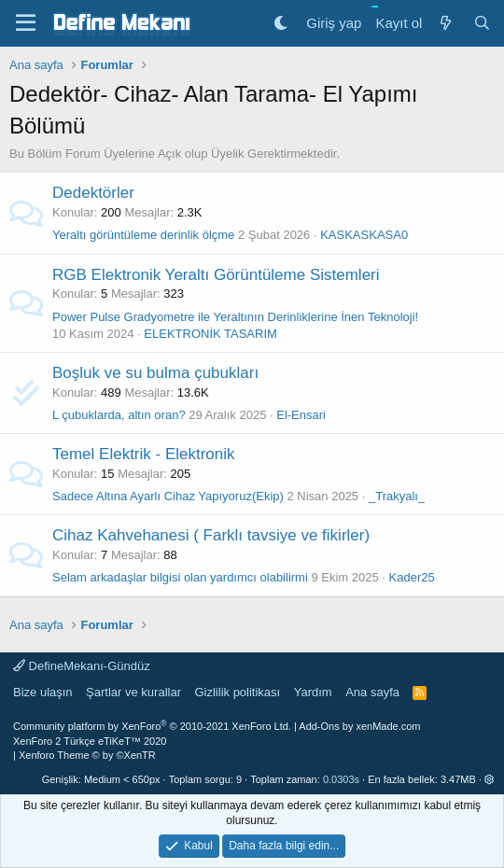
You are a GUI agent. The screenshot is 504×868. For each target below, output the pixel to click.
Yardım (313, 692)
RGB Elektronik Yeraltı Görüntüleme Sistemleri (216, 275)
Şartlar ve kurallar (133, 692)
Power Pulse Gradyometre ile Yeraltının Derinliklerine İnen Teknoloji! (235, 317)
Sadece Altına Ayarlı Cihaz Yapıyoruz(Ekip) (168, 496)
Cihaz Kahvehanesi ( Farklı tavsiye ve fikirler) (211, 535)
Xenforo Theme (87, 755)
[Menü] (26, 23)
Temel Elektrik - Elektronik (144, 454)
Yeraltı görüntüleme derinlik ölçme (143, 235)
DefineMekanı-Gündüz (82, 666)
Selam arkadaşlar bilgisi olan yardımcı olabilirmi (180, 577)
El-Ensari (301, 415)
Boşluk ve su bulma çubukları (155, 373)
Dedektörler (93, 193)
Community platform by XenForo (152, 726)
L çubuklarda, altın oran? (119, 415)
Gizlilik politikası (237, 692)
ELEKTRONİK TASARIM (210, 334)
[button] (490, 779)
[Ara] (482, 23)
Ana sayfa (372, 692)
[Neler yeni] (445, 23)
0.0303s (341, 779)
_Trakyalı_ (397, 496)
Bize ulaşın (43, 692)
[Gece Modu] (280, 23)
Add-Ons (319, 726)
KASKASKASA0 (364, 235)
